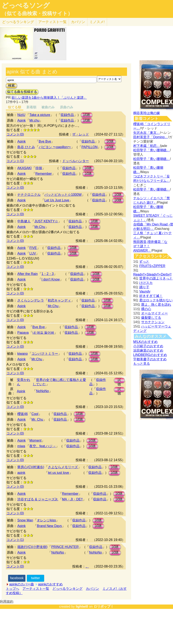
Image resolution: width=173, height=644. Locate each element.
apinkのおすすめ (50, 584)
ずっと (144, 262)
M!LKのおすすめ (145, 342)
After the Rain (27, 274)
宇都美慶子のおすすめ (150, 359)
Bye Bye (45, 141)
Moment (35, 440)
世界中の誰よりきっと (156, 278)
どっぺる (18, 22)
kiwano (22, 354)
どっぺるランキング (67, 589)
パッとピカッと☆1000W (63, 195)
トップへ (12, 589)
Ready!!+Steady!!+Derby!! (152, 274)
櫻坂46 (22, 414)
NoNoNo (42, 391)
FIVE (33, 248)
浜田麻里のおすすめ (148, 350)
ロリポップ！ (104, 606)
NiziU (21, 115)
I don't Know (51, 279)
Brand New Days (49, 526)
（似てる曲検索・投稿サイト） (37, 14)
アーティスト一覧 (36, 589)
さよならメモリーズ (63, 467)
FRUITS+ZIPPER (152, 266)
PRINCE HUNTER (65, 547)
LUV (33, 253)
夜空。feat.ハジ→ (43, 446)
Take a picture (40, 115)
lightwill (82, 606)
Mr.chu (34, 120)
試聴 (87, 115)
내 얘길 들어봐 (43, 333)
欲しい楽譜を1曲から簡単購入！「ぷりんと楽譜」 (49, 98)
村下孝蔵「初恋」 (147, 146)
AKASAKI (24, 168)
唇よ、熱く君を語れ (156, 305)
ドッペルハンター (76, 161)
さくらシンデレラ (31, 300)
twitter (35, 578)
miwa (21, 446)
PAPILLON (89, 147)
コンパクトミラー (45, 354)
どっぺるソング (26, 5)
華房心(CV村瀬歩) (31, 467)
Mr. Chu (37, 419)
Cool (35, 414)
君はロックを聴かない (156, 300)
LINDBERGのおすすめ (150, 355)
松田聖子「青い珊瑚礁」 (152, 150)
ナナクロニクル (29, 195)
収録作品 (67, 115)
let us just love (58, 473)
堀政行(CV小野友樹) (32, 547)
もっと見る (142, 364)
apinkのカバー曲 (21, 584)
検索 (11, 86)
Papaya (23, 333)
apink (21, 473)
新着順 (31, 107)
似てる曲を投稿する (22, 92)
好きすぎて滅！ (151, 296)
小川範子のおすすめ (148, 346)
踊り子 (144, 287)
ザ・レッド (81, 134)
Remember (44, 174)
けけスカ (146, 283)
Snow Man (25, 520)
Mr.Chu (40, 227)
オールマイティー (154, 313)
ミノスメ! (97, 22)
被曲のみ (48, 107)
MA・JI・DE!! (72, 499)
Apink (21, 120)
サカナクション (153, 322)
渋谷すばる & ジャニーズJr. (38, 499)
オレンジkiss (46, 520)
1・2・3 (48, 274)
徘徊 (39, 168)
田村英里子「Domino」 (151, 137)
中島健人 (24, 221)
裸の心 (146, 309)
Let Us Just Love (57, 200)
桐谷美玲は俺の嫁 (147, 113)
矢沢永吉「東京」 (147, 133)
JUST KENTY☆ (46, 221)
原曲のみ (67, 107)
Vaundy (145, 291)
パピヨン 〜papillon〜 (55, 147)
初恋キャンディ (59, 300)
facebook (17, 578)
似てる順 (15, 107)
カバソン (78, 22)
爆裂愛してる (151, 318)
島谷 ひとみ (26, 147)
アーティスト (52, 22)
